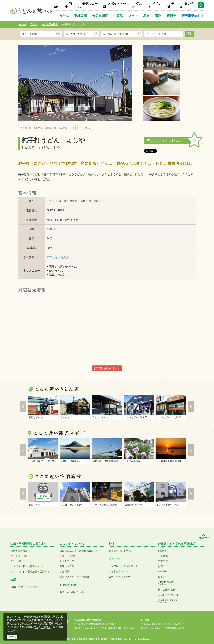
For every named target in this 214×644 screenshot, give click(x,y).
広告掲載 (65, 571)
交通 (171, 5)
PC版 (13, 587)
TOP (55, 7)
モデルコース (88, 5)
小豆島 (118, 16)
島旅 (146, 16)
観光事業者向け (193, 16)
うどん (64, 16)
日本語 (162, 577)
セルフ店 (84, 128)
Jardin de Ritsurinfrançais (167, 601)
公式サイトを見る (58, 257)
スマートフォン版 (28, 587)
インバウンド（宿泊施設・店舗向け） (31, 571)
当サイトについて (69, 556)
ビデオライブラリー (120, 577)
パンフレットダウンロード (123, 566)
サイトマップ (67, 561)
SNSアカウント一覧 (120, 551)
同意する (12, 637)
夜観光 (172, 16)
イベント (155, 5)
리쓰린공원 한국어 (168, 595)
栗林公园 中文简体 (168, 590)
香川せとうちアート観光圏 (74, 577)
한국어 (162, 566)
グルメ (137, 5)
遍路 (158, 16)
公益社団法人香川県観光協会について (80, 551)
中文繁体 (163, 556)
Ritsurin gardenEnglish (166, 583)
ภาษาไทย (163, 571)
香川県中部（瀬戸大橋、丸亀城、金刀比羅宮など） (46, 128)
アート (133, 16)
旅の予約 (187, 5)
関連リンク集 (67, 566)
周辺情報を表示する (107, 368)
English (162, 551)
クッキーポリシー (43, 627)
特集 (69, 5)
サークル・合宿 (19, 556)
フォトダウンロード (120, 571)
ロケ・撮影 (16, 561)
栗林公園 (80, 16)
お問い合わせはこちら (72, 592)
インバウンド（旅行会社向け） (27, 566)
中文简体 (163, 561)
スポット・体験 (115, 5)
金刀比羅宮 (100, 16)
